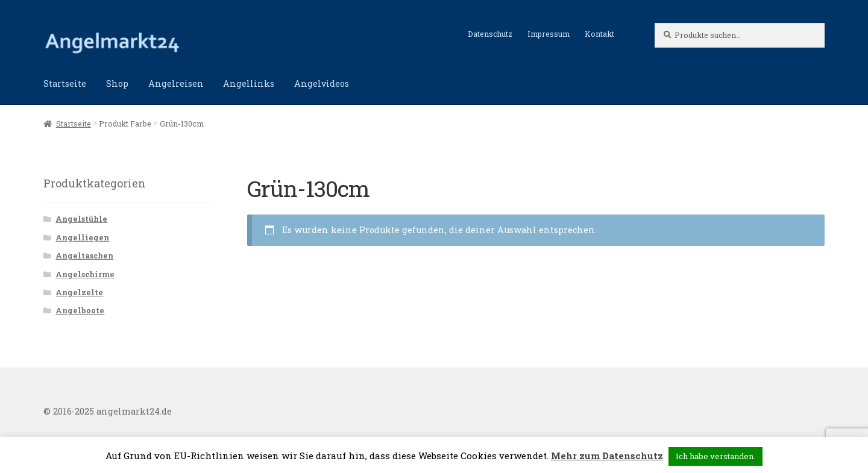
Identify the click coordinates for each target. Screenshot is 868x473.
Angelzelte (79, 292)
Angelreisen (176, 83)
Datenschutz (490, 34)
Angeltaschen (84, 255)
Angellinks (249, 83)
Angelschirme (85, 274)
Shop (117, 83)
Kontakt (599, 34)
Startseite (65, 83)
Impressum (549, 34)
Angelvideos (322, 83)
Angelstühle (81, 219)
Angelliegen (82, 237)
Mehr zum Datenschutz (607, 456)
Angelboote (80, 310)
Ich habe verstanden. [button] (715, 456)
